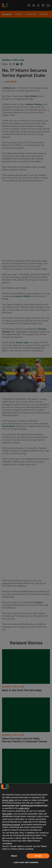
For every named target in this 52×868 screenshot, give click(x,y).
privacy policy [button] (8, 800)
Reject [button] (14, 856)
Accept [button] (38, 856)
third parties (7, 814)
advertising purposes (11, 825)
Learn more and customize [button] (26, 862)
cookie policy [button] (24, 808)
